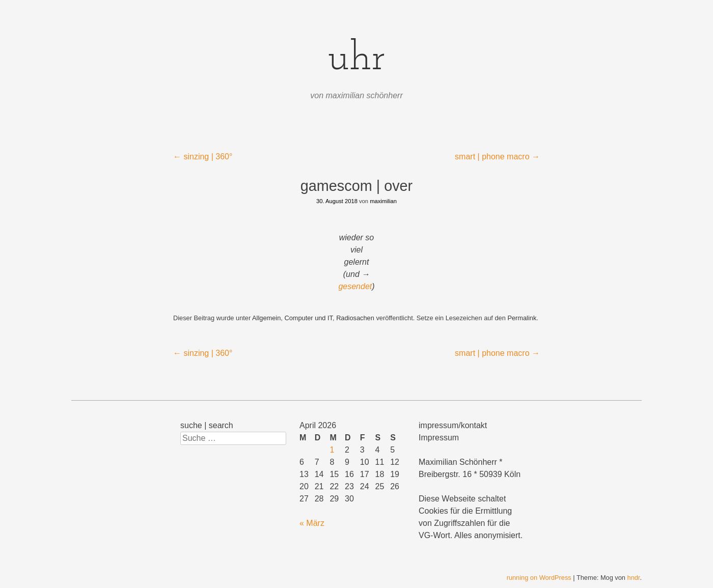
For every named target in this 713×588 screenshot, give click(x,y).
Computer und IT (308, 318)
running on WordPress (539, 578)
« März (312, 523)
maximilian (383, 201)
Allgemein (266, 318)
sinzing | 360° (203, 157)
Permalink (522, 318)
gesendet (355, 286)
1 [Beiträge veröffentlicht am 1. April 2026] (332, 450)
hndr (634, 578)
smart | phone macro (497, 157)
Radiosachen (355, 318)
